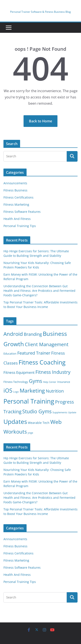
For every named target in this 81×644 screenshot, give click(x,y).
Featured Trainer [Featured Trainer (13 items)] (34, 353)
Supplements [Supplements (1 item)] (60, 412)
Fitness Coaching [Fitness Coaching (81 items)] (42, 362)
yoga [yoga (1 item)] (30, 433)
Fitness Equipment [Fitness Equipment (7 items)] (19, 372)
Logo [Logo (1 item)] (16, 392)
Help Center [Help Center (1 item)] (50, 382)
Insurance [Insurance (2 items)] (64, 382)
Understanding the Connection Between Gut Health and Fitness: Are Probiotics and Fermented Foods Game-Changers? (39, 291)
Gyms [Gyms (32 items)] (36, 381)
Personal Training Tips (20, 226)
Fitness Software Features (22, 212)
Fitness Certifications (18, 197)
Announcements (15, 183)
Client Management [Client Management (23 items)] (47, 344)
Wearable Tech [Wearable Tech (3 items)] (39, 423)
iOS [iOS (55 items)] (8, 390)
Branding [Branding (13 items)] (33, 334)
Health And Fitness (17, 219)
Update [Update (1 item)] (72, 412)
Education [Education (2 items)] (10, 354)
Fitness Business (15, 190)
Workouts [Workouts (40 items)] (15, 432)
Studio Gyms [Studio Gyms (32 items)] (37, 411)
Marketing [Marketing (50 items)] (32, 390)
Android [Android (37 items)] (13, 334)
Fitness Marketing (16, 204)
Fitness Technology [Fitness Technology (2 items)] (16, 382)
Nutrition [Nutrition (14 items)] (55, 391)
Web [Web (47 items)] (56, 422)
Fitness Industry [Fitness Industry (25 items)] (53, 372)
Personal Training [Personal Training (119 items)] (29, 401)
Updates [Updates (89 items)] (15, 421)
